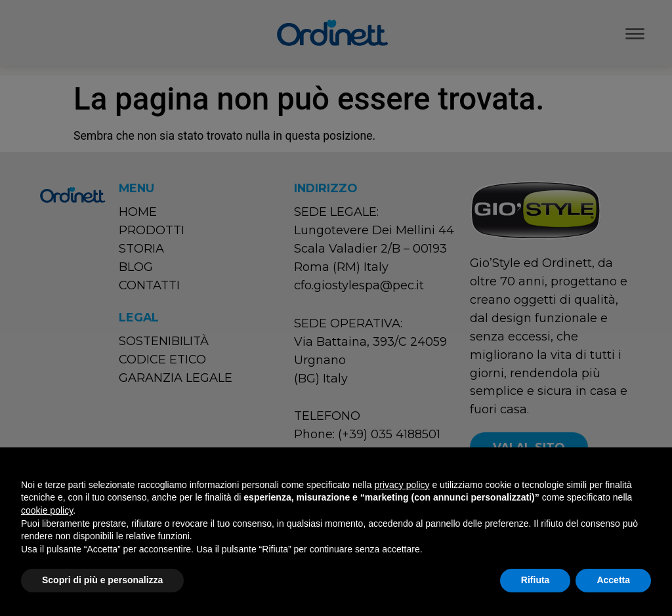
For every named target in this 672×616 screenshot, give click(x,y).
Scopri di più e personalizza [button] (102, 580)
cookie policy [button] (47, 510)
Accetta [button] (613, 580)
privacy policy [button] (402, 485)
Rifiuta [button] (535, 580)
